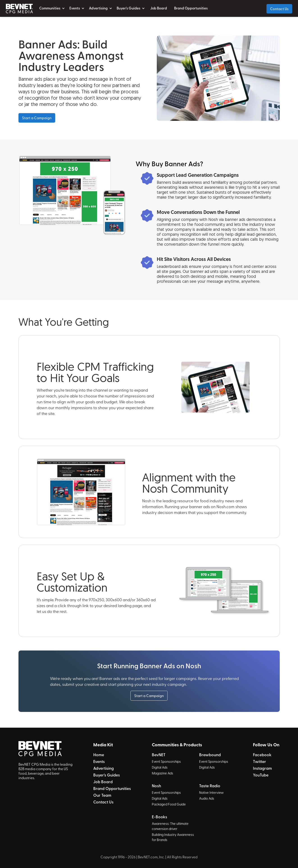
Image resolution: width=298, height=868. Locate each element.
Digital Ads (160, 767)
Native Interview (211, 792)
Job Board (159, 8)
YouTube (261, 775)
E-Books (159, 817)
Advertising (104, 768)
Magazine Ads (163, 773)
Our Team (102, 795)
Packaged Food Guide (169, 804)
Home (99, 755)
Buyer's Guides (107, 775)
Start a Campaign (37, 118)
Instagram (262, 768)
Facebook (262, 755)
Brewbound (210, 755)
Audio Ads (207, 798)
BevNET (159, 755)
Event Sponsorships (166, 761)
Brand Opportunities (191, 8)
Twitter (259, 761)
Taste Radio (210, 786)
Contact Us (279, 9)
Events (99, 761)
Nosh (156, 786)
